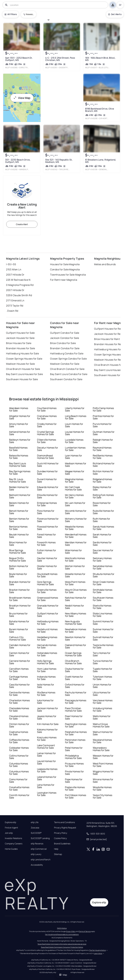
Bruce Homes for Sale (18, 615)
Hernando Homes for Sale (47, 646)
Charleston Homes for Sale (19, 702)
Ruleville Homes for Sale (103, 512)
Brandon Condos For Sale (65, 348)
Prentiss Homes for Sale (103, 417)
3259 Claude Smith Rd (19, 295)
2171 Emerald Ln (15, 300)
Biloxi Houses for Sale (19, 343)
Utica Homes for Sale (102, 694)
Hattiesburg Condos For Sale (67, 353)
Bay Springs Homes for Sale (20, 473)
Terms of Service (85, 931)
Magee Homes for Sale (75, 473)
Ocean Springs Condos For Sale (68, 359)
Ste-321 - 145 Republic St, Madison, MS (59, 161)
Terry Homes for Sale (102, 654)
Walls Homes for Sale (102, 717)
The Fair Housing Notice (97, 950)
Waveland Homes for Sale (102, 741)
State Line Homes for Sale (102, 615)
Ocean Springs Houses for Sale (24, 359)
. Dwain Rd (12, 311)
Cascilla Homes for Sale (19, 686)
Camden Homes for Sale (20, 646)
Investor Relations (13, 838)
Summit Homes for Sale (103, 623)
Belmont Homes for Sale (20, 496)
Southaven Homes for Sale (103, 599)
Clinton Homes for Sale (19, 725)
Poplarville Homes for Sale (75, 788)
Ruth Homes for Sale (101, 520)
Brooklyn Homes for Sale (20, 607)
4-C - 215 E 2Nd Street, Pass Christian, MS (60, 59)
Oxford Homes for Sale (75, 686)
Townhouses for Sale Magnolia (68, 275)
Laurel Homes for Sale (46, 762)
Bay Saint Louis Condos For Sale (69, 374)
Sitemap (58, 854)
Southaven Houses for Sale (22, 379)
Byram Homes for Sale (19, 630)
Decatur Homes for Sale (48, 449)
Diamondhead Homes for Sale (45, 457)
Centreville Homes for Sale (19, 694)
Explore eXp (10, 822)
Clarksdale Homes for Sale (19, 709)
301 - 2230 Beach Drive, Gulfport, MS (18, 161)
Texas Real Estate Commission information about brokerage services (62, 944)
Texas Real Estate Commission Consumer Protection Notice (62, 947)
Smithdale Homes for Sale (103, 591)
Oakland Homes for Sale (76, 646)
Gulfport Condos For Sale (65, 333)
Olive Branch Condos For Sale (67, 369)
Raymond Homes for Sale (102, 449)
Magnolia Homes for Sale (74, 480)
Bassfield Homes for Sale (18, 449)
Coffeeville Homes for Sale (19, 741)
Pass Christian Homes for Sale (73, 709)
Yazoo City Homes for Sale (102, 796)
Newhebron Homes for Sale (76, 630)
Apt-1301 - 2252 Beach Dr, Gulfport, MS (19, 59)
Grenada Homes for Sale (48, 607)
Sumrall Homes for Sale (103, 638)
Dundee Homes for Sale (47, 473)
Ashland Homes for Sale (20, 433)
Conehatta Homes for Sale (19, 788)
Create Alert (22, 224)
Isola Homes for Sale (46, 686)
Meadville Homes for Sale (74, 528)
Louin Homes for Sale (74, 425)
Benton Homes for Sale (19, 520)
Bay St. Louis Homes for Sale (17, 480)
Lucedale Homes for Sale (74, 441)
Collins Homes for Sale (19, 757)
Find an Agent (11, 828)
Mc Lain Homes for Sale (75, 504)
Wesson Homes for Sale (103, 757)
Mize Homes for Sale (73, 552)
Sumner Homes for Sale (103, 630)
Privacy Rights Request (65, 828)
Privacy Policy (61, 833)
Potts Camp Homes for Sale (103, 409)
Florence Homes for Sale (48, 520)
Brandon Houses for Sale (20, 348)
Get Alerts (115, 14)
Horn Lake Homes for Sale (47, 670)
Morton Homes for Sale (75, 567)
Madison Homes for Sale (76, 465)
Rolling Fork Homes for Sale (103, 496)
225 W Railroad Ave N (18, 280)
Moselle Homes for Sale (75, 575)
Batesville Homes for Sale (19, 457)
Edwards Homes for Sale (48, 488)
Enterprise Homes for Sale (47, 504)
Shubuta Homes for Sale (104, 575)
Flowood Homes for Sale (48, 528)
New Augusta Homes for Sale (73, 623)
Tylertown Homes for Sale (102, 678)
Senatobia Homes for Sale (103, 567)
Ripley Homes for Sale (102, 488)
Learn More (98, 953)
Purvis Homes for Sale (102, 425)
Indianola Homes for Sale (46, 678)
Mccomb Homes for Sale (76, 512)
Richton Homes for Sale (103, 473)
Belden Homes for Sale (19, 488)
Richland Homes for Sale (104, 465)
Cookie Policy (60, 838)
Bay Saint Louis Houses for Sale (24, 374)
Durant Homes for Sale (47, 480)
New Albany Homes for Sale (76, 615)
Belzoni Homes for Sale (19, 504)
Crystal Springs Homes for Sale (45, 433)
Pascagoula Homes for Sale (76, 702)
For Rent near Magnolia (64, 280)
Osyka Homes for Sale (74, 670)
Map (63, 975)
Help (56, 849)
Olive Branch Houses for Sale (23, 369)
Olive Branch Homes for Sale (73, 662)
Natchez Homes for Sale (76, 599)
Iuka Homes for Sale (45, 702)
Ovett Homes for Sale (74, 678)
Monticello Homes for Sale (75, 559)
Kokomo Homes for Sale (47, 731)
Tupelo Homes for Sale (102, 670)
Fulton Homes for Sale (47, 552)
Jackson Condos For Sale (65, 338)
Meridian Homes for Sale (76, 544)
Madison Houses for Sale (20, 364)
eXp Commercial (39, 849)
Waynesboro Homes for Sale (101, 749)
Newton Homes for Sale (75, 638)
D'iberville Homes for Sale (47, 441)
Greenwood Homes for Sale (48, 599)
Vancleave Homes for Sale (103, 702)
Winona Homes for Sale (103, 781)
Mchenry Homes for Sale (76, 520)
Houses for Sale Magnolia (65, 264)
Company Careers (14, 844)
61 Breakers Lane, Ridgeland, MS (101, 161)
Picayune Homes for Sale (74, 765)
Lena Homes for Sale (46, 786)
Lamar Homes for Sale (46, 754)
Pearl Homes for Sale (74, 717)
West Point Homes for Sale (103, 765)
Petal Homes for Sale (74, 749)
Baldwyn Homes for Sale (20, 441)
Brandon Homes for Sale (20, 583)
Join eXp (9, 833)
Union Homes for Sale (102, 686)
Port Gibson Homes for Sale (76, 796)
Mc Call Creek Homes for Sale (73, 488)
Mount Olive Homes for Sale (76, 591)
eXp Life (35, 822)
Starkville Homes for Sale (102, 607)
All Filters (11, 14)
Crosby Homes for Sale (47, 425)
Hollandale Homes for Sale (47, 654)
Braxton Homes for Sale (19, 591)
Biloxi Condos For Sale (63, 343)
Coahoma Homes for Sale (19, 733)
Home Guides (11, 849)
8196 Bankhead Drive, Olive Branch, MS (100, 110)
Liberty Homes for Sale (75, 409)
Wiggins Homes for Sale (103, 773)
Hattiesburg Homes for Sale (48, 623)
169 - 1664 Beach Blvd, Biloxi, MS (100, 59)
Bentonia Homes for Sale (18, 528)
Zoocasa (35, 828)
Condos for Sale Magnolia (65, 269)
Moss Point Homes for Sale (75, 583)
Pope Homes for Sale (74, 781)
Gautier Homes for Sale (47, 559)
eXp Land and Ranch (41, 860)
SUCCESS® (36, 833)
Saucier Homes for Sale (103, 552)
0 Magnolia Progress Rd (20, 285)
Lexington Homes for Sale (47, 794)
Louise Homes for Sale (75, 433)
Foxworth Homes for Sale (46, 544)
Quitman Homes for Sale (104, 433)
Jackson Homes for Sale (48, 709)
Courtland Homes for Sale (47, 409)
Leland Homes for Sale (47, 778)
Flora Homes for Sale (46, 512)
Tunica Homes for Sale (103, 662)
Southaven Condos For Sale (66, 379)
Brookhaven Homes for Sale (20, 599)
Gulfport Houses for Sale (20, 333)
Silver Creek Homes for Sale (103, 583)
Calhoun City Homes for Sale (17, 638)
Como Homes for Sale (18, 781)
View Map (22, 98)
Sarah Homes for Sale (102, 536)
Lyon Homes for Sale (73, 457)
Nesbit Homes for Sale (74, 607)
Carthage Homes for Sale (18, 678)
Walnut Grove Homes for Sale (101, 725)
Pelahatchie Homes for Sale (76, 733)
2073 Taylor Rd (15, 306)
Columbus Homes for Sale (19, 773)
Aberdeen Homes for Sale (19, 409)
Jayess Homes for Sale (47, 717)
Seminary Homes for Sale (102, 559)
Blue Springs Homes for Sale (17, 552)
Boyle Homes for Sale (18, 575)
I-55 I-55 (11, 264)
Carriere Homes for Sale (20, 662)
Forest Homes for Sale (46, 536)
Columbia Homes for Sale (19, 765)
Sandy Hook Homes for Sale (103, 528)
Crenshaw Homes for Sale (47, 417)
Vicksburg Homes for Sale (102, 709)
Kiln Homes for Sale (48, 724)
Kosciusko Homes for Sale (47, 739)
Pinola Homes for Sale (74, 773)
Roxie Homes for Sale (102, 504)
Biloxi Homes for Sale (18, 544)
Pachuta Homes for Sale (76, 694)
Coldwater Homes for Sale (19, 749)
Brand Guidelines (62, 844)
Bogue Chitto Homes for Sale (17, 559)
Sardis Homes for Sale (102, 544)
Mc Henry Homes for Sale (74, 496)
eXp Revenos (37, 844)
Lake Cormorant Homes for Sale (46, 747)
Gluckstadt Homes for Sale (47, 575)
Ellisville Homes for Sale (47, 496)
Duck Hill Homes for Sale (48, 465)
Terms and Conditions (64, 822)
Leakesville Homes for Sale (47, 770)
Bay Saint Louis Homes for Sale (18, 465)
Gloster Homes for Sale (47, 567)
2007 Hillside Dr (15, 275)
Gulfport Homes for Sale (48, 615)
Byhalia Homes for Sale (19, 623)
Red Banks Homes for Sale (103, 457)
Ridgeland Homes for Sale (102, 480)
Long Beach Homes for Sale (76, 417)
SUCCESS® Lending (40, 838)
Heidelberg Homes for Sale (47, 638)
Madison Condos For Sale (65, 364)
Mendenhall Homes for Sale (76, 536)
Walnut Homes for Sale (103, 733)
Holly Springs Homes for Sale (45, 662)
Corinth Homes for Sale (19, 796)
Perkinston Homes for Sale (75, 741)
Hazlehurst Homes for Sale (47, 630)
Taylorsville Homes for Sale (103, 646)
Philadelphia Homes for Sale (73, 757)
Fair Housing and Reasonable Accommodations (62, 934)
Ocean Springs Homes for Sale (73, 654)
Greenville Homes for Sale (47, 591)
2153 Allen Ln (14, 269)
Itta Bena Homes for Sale (46, 694)
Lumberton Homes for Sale (75, 449)
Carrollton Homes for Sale (19, 670)
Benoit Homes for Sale (19, 512)
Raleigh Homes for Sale (103, 441)
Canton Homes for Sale (19, 654)
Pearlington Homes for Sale (76, 725)
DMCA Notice (62, 928)
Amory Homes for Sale (19, 425)
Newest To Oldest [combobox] (30, 14)
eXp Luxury (36, 854)
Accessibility (37, 865)
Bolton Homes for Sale (19, 567)
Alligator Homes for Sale (20, 417)
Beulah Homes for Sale (19, 536)
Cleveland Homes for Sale (19, 717)
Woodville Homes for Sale (102, 788)
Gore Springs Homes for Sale (45, 583)
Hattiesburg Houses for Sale (22, 353)
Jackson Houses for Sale (20, 338)
